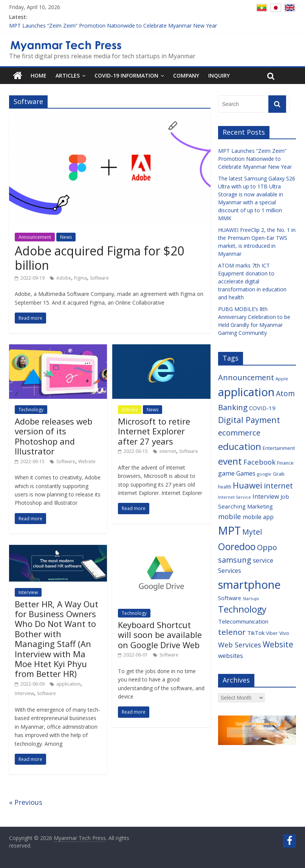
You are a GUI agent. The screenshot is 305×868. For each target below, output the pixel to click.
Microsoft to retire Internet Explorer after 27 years (154, 431)
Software (99, 278)
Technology (31, 410)
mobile (230, 516)
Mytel (252, 532)
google (264, 474)
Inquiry (219, 75)
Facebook (259, 462)
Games (246, 473)
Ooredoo (237, 547)
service (263, 560)
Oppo (267, 547)
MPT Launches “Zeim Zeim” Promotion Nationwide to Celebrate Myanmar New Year (113, 26)
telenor (232, 632)
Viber (272, 633)
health (225, 487)
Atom (285, 393)
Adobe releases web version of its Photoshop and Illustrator (53, 436)
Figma (81, 278)
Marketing (260, 506)
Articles (68, 75)
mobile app (258, 517)
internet (168, 451)
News (66, 237)
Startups (251, 599)
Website (87, 461)
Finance (285, 463)
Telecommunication (243, 621)
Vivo (284, 633)
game (226, 473)
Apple (282, 379)
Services (230, 571)
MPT (229, 530)
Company (186, 75)
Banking (233, 407)
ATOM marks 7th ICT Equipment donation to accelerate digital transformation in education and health (252, 281)
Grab (279, 474)
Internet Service (235, 497)
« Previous (26, 802)
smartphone (249, 585)
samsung (235, 560)
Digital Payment (249, 420)
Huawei (248, 485)
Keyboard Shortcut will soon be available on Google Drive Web (160, 635)
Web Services (240, 645)
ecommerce (239, 432)
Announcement (35, 237)
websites (231, 656)
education (240, 446)
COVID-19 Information (126, 75)
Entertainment (279, 448)
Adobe (64, 278)
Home (39, 75)
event (230, 461)
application (68, 684)
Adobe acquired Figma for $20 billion (99, 258)
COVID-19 (262, 408)
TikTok (256, 633)
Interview (28, 592)
